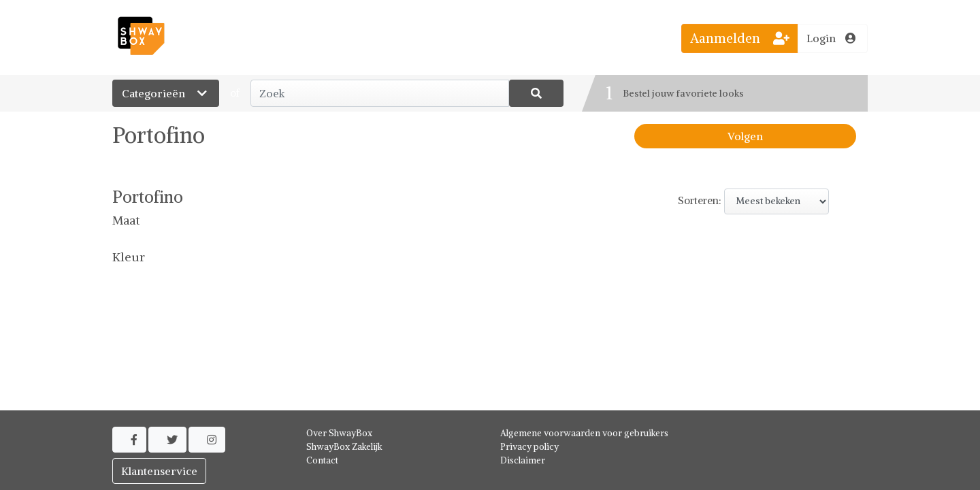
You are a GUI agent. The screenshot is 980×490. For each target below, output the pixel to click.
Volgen (745, 136)
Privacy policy (529, 447)
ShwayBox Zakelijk (344, 447)
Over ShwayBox (339, 433)
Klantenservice (159, 471)
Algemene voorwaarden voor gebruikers (584, 433)
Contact (322, 460)
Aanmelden (740, 38)
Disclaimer (523, 460)
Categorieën (166, 93)
